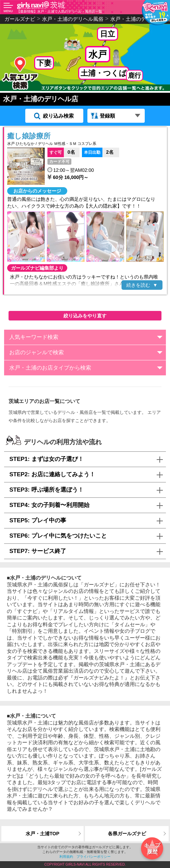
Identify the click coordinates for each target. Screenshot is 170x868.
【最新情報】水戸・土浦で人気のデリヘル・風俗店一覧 (59, 11)
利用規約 (66, 857)
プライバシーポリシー (94, 857)
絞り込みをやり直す (85, 316)
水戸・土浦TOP (42, 834)
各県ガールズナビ (127, 834)
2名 (98, 152)
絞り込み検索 (58, 116)
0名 (61, 152)
